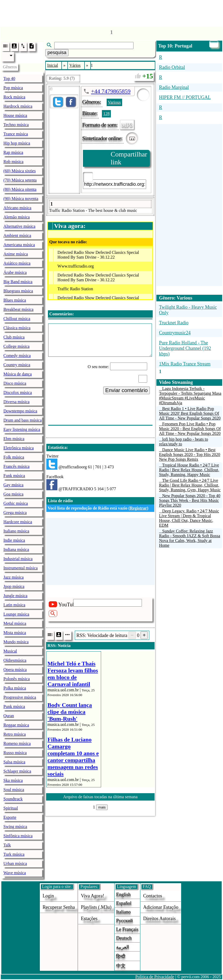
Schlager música (17, 771)
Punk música (14, 707)
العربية (123, 947)
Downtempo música (20, 411)
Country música (17, 365)
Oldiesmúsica (15, 660)
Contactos (153, 896)
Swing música (15, 827)
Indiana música (16, 550)
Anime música (16, 254)
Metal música (15, 623)
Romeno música (17, 743)
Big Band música (18, 282)
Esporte (10, 817)
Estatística (57, 447)
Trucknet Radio (174, 323)
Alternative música (19, 226)
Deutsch (124, 938)
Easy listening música (22, 429)
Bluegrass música (18, 291)
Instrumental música (21, 568)
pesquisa (57, 53)
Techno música (16, 125)
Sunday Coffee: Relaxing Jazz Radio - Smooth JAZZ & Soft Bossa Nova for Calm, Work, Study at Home (190, 538)
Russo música (15, 753)
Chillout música (17, 319)
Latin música (14, 605)
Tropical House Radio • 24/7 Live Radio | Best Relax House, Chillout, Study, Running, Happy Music (189, 470)
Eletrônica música (19, 448)
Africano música (17, 208)
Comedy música (17, 356)
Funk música (14, 476)
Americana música (19, 245)
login (48, 896)
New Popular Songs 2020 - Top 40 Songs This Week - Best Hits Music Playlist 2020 (190, 500)
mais (102, 807)
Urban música (15, 864)
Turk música (14, 854)
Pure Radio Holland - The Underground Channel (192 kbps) (185, 348)
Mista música (15, 633)
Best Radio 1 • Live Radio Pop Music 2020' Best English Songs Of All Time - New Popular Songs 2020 (190, 413)
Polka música (15, 688)
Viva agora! (92, 896)
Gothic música (16, 503)
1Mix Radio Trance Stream (185, 364)
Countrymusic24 (175, 333)
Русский (124, 921)
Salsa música (14, 762)
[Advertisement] (112, 12)
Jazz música (14, 577)
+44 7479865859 (111, 91)
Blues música (15, 300)
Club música (14, 337)
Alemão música (17, 217)
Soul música (14, 790)
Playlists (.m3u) (96, 907)
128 (106, 114)
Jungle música (15, 596)
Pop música (13, 88)
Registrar (138, 508)
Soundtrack (13, 799)
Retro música (15, 734)
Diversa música (16, 402)
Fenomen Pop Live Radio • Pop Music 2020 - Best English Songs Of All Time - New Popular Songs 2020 (190, 429)
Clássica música (17, 328)
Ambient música (17, 236)
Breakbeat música (18, 309)
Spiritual (11, 808)
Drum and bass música (23, 420)
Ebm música (14, 439)
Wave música (15, 873)
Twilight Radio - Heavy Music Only (188, 310)
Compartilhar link (129, 158)
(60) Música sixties (20, 171)
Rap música (13, 152)
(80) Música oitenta (20, 189)
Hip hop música (17, 143)
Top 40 (9, 79)
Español (124, 903)
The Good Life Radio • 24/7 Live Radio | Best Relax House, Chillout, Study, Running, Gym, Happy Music (190, 485)
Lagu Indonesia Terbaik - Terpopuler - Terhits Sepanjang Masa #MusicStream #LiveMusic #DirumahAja (190, 396)
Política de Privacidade (155, 977)
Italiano (123, 912)
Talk (7, 845)
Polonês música (17, 679)
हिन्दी (121, 957)
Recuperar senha (59, 907)
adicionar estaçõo (161, 907)
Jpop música (14, 586)
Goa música (13, 494)
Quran (9, 716)
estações (89, 919)
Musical (10, 651)
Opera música (15, 670)
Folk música (14, 457)
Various (114, 102)
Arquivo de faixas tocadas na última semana (100, 797)
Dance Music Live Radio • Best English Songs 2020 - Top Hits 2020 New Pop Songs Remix (190, 455)
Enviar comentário (127, 390)
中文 (121, 966)
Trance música (16, 134)
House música (15, 115)
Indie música (14, 540)
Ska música (13, 780)
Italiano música (16, 531)
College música (16, 346)
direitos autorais (160, 919)
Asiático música (17, 263)
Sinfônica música (18, 836)
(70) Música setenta (20, 180)
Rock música (14, 97)
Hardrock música (18, 106)
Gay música (13, 485)
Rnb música (13, 162)
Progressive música (20, 697)
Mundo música (16, 642)
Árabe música (15, 272)
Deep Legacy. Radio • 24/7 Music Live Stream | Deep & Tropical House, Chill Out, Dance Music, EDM (189, 518)
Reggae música (16, 725)
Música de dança (18, 374)
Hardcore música (18, 522)
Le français (127, 929)
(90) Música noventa (21, 199)
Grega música (15, 513)
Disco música (15, 383)
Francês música (16, 466)
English (123, 895)
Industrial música (18, 559)
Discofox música (18, 393)
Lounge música (16, 614)
